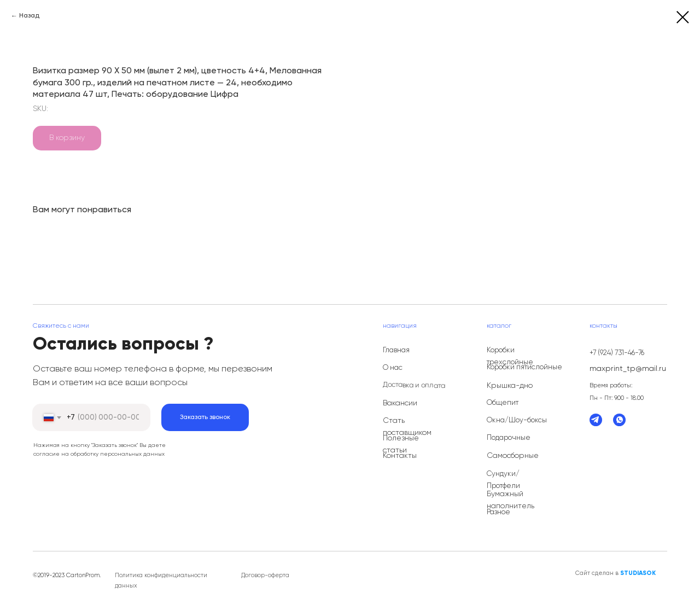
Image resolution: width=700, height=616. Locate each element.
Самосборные (513, 456)
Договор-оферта (265, 575)
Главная (396, 350)
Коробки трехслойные (510, 356)
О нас (393, 368)
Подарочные (509, 438)
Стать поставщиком (407, 427)
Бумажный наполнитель (511, 500)
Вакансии (400, 403)
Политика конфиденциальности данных (161, 580)
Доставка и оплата (414, 385)
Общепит (503, 403)
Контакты (400, 456)
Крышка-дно (510, 386)
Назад (29, 16)
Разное (498, 512)
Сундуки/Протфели (503, 480)
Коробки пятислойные (524, 367)
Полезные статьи (401, 444)
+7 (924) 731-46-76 (617, 353)
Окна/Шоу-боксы (517, 420)
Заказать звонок (205, 417)
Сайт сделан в (616, 573)
